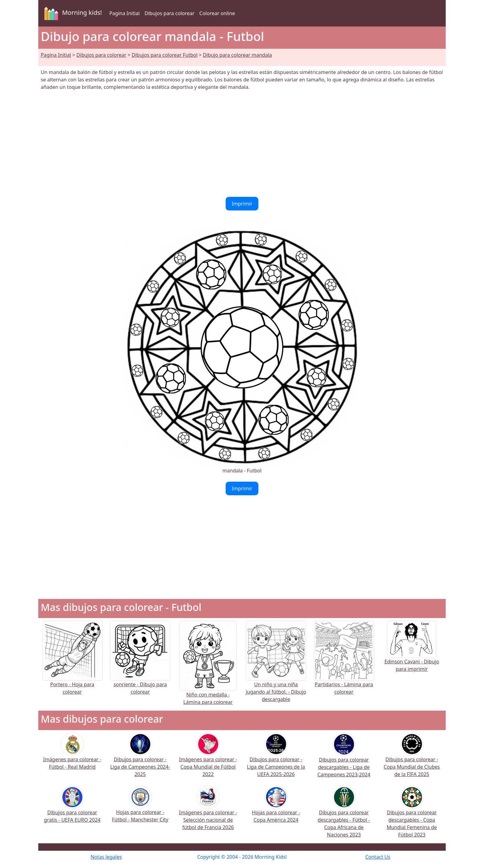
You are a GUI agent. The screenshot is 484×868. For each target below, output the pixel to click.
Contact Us (378, 857)
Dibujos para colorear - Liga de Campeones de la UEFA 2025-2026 (276, 759)
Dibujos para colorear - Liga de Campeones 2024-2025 (140, 759)
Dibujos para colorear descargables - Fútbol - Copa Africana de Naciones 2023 (344, 815)
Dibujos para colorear (169, 13)
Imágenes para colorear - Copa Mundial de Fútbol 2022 (208, 759)
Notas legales (106, 857)
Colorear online (217, 13)
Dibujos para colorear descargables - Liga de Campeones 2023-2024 (344, 759)
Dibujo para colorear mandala (237, 55)
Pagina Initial (124, 13)
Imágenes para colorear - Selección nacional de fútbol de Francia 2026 (208, 812)
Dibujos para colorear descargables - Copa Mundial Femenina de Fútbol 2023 (412, 815)
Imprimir (242, 204)
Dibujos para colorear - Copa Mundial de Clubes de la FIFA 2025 (412, 759)
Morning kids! (72, 13)
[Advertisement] (242, 144)
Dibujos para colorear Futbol (165, 55)
